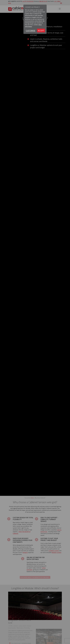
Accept (41, 30)
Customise (31, 30)
